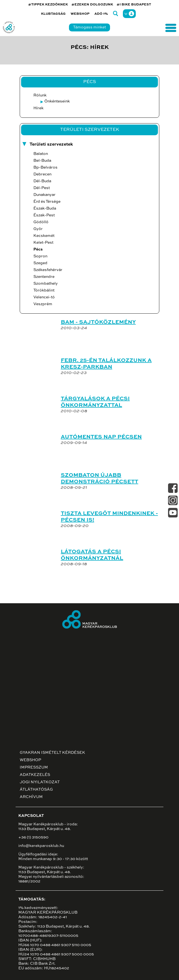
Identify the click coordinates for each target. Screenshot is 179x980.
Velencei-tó (44, 297)
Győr (38, 229)
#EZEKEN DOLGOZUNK (92, 5)
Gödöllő (41, 222)
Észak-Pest (44, 215)
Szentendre (44, 277)
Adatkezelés (35, 775)
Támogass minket (89, 27)
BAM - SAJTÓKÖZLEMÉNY (98, 322)
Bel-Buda (42, 161)
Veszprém (43, 304)
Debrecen (42, 174)
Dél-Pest (42, 188)
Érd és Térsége (47, 202)
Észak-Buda (45, 208)
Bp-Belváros (45, 167)
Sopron (40, 256)
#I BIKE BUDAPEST (134, 5)
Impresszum (34, 767)
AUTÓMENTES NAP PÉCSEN (101, 437)
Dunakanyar (44, 195)
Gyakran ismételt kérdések (52, 753)
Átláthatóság (36, 790)
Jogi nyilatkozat (40, 782)
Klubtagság (53, 14)
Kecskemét (44, 236)
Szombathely (46, 284)
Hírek (38, 108)
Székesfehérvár (48, 270)
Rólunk (40, 95)
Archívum (31, 797)
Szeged (40, 263)
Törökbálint (44, 290)
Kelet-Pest (43, 243)
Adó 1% (101, 14)
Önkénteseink (57, 101)
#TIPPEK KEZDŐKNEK (48, 5)
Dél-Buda (42, 181)
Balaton (41, 154)
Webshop (80, 14)
